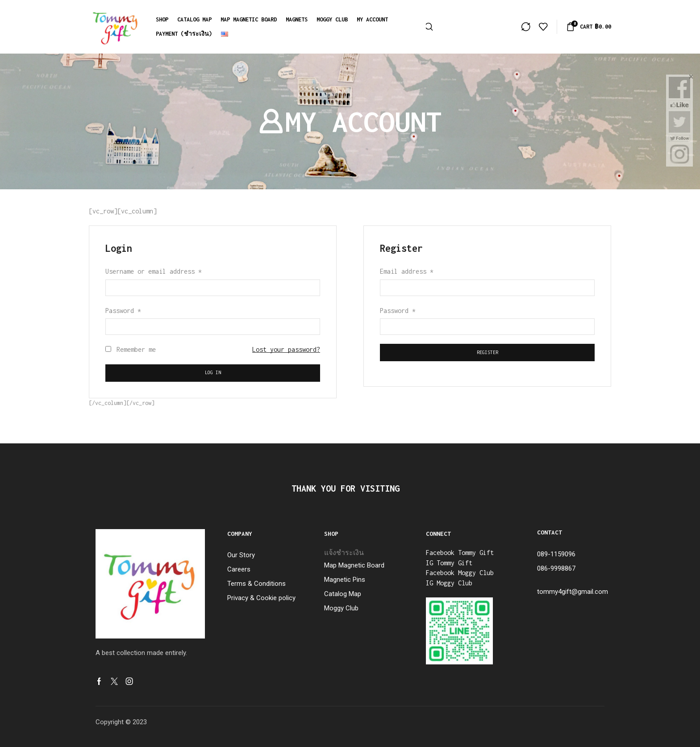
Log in (213, 372)
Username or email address (154, 271)
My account (372, 19)
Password (123, 311)
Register (487, 352)
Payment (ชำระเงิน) (184, 34)
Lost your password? (286, 349)
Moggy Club (332, 19)
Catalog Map (194, 19)
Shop (162, 19)
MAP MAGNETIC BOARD (249, 19)
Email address (407, 271)
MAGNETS (297, 19)
